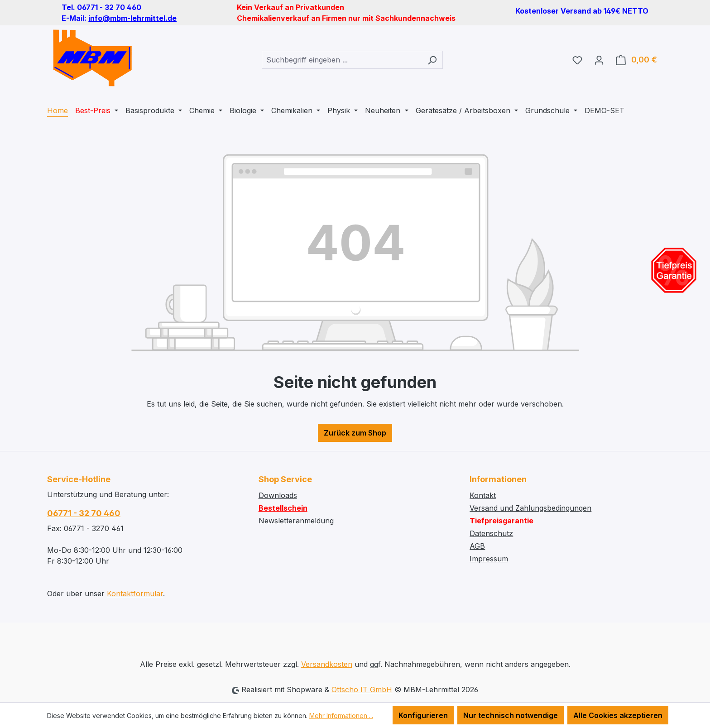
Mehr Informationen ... (341, 716)
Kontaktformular (135, 594)
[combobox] (342, 60)
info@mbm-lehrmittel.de (132, 18)
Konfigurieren (423, 715)
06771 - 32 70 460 (84, 513)
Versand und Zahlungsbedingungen (530, 508)
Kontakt (483, 495)
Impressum (489, 559)
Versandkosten (327, 664)
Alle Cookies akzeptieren (618, 715)
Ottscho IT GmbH (362, 690)
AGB (477, 546)
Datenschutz (491, 533)
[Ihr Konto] (599, 60)
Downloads (278, 495)
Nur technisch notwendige (511, 715)
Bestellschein (283, 508)
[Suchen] (432, 60)
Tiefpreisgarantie (501, 521)
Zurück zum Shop (355, 433)
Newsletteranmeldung (296, 521)
